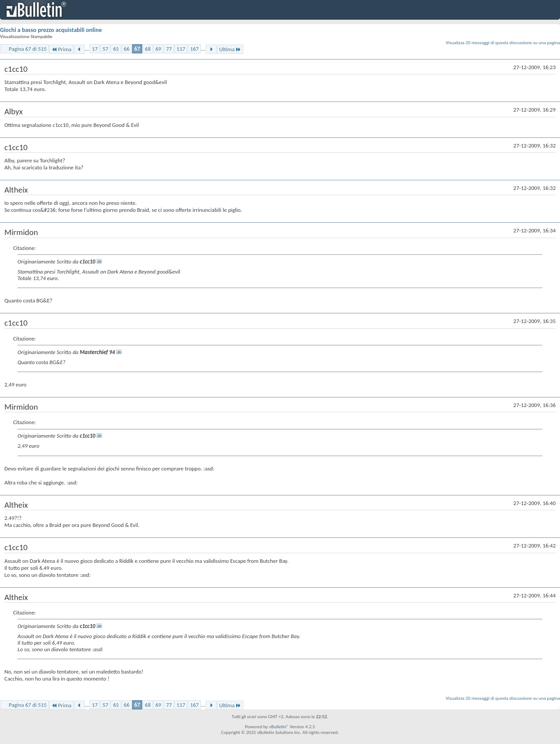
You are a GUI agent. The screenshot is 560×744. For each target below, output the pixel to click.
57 (105, 49)
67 (137, 49)
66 (127, 49)
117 (181, 49)
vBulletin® (279, 727)
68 (148, 49)
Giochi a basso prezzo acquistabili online (51, 30)
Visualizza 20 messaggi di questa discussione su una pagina (503, 43)
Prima (61, 49)
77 (169, 49)
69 (158, 49)
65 (116, 49)
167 (194, 49)
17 (95, 49)
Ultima (230, 49)
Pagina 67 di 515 (28, 49)
